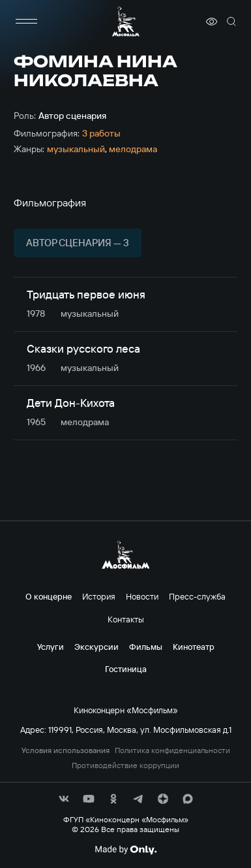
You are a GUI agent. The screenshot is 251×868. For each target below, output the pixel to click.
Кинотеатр (194, 647)
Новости (142, 596)
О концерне (49, 596)
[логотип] (126, 21)
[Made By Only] (125, 850)
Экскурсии (96, 647)
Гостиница (126, 669)
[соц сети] (64, 799)
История (99, 596)
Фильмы (146, 647)
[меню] (27, 22)
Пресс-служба (197, 596)
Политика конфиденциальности (172, 750)
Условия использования (66, 750)
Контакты (126, 619)
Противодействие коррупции (125, 765)
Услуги (51, 647)
